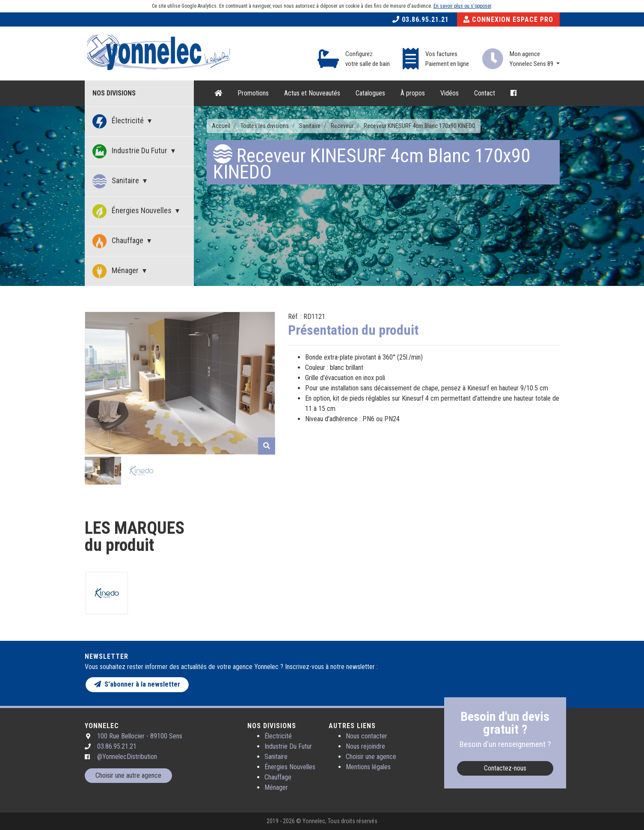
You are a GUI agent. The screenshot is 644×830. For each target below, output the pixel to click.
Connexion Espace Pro (508, 19)
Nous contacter (367, 736)
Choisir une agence (371, 757)
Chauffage (119, 241)
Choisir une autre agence (128, 775)
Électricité (119, 121)
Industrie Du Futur (131, 151)
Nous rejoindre (365, 746)
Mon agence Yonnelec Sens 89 (532, 59)
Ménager (116, 271)
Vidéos (450, 93)
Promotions (253, 93)
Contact (485, 93)
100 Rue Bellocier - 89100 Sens (140, 736)
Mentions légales (368, 767)
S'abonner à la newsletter (137, 684)
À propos (413, 93)
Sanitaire (117, 181)
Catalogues (370, 93)
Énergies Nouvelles (133, 211)
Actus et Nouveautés (312, 93)
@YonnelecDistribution (127, 757)
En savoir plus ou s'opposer (462, 6)
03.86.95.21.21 (421, 19)
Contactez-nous (505, 768)
